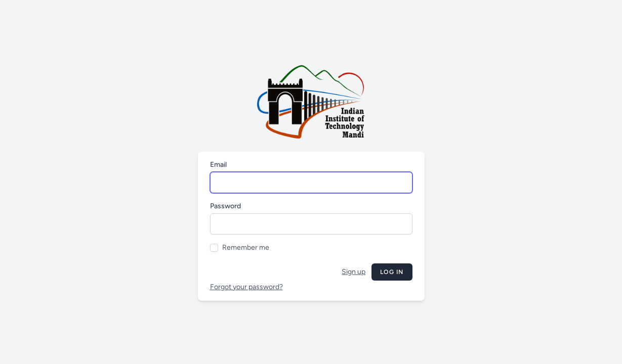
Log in (392, 272)
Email (218, 165)
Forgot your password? (246, 287)
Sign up (354, 272)
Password (225, 206)
